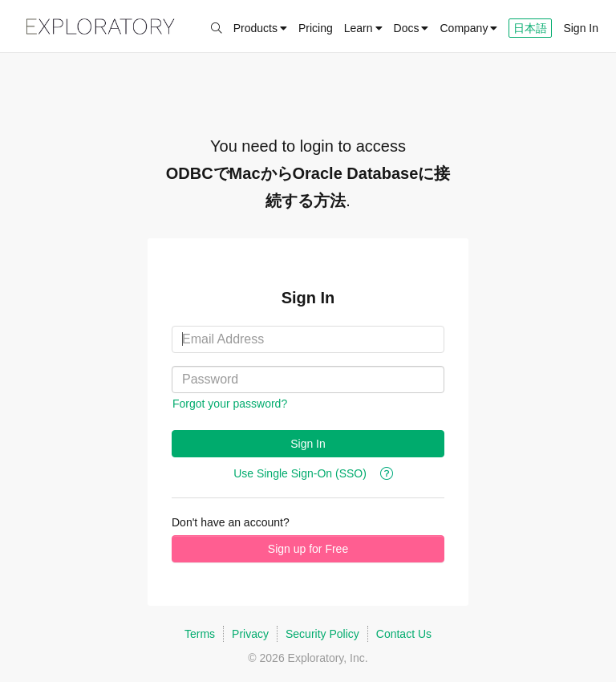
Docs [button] (407, 28)
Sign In (581, 28)
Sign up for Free (308, 549)
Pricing (316, 28)
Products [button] (260, 28)
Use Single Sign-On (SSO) (300, 473)
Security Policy (322, 634)
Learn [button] (363, 28)
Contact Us (404, 634)
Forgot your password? (230, 404)
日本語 (530, 28)
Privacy (250, 634)
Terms (200, 634)
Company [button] (468, 28)
